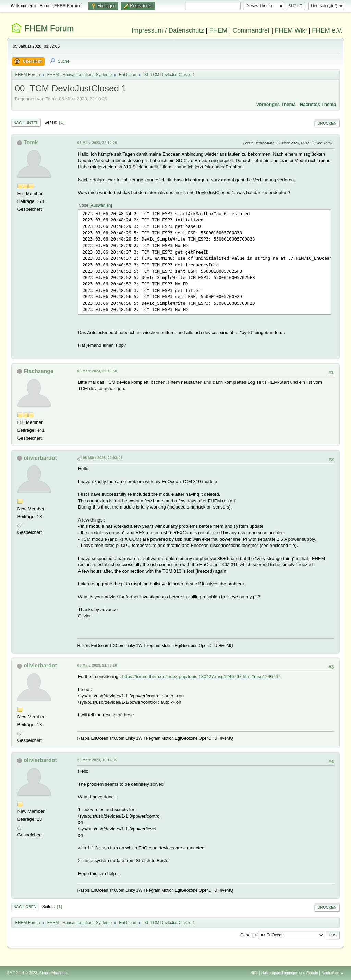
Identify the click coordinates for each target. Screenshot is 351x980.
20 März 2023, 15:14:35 (97, 760)
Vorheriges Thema (276, 104)
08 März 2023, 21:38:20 (97, 665)
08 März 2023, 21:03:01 (102, 458)
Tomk (31, 142)
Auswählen (101, 205)
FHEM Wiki (291, 30)
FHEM (218, 30)
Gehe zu (248, 935)
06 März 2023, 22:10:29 (97, 143)
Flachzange (39, 371)
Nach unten (26, 123)
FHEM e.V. (327, 30)
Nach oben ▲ (333, 973)
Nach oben (25, 907)
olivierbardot (40, 458)
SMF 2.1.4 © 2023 (22, 973)
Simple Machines (53, 973)
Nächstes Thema (318, 104)
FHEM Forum (49, 28)
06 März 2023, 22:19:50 (97, 371)
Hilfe (254, 973)
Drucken (327, 123)
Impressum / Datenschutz (168, 30)
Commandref (251, 30)
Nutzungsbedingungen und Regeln (290, 973)
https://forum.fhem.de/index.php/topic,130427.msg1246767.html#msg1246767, (202, 677)
